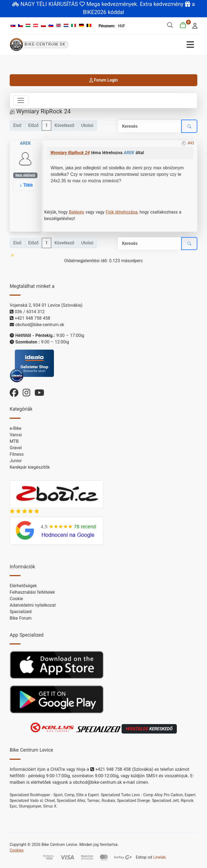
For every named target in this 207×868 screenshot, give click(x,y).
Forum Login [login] (103, 80)
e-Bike (15, 428)
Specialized (21, 612)
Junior (16, 461)
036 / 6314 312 (30, 312)
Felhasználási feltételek (32, 592)
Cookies (17, 850)
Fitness (17, 454)
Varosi (16, 435)
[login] (193, 25)
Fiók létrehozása (122, 212)
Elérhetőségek (23, 586)
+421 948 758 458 (32, 318)
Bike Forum (21, 618)
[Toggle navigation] (21, 100)
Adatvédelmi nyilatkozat (33, 605)
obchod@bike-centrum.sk (40, 325)
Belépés (77, 212)
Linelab (160, 857)
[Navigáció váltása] (151, 45)
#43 (191, 143)
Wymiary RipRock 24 (70, 153)
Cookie (16, 599)
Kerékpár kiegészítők (30, 467)
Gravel (16, 448)
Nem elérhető (25, 175)
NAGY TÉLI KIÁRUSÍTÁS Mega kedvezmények (79, 4)
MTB (14, 441)
